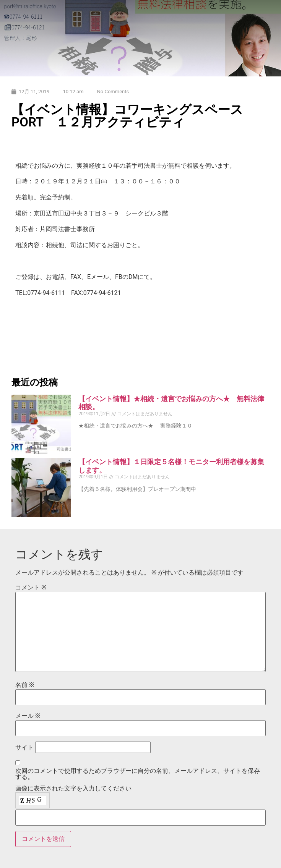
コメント (31, 588)
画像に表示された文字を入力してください (73, 789)
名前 (25, 685)
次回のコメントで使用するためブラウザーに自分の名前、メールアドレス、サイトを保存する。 (138, 774)
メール (28, 716)
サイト (24, 748)
